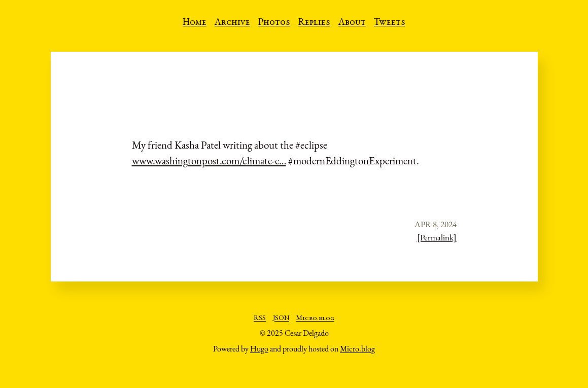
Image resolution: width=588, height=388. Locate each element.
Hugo (259, 349)
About (352, 23)
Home (195, 23)
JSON (281, 319)
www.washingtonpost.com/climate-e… (209, 161)
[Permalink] (437, 237)
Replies (314, 23)
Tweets (390, 23)
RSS (260, 319)
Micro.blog (315, 319)
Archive (232, 23)
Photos (274, 23)
